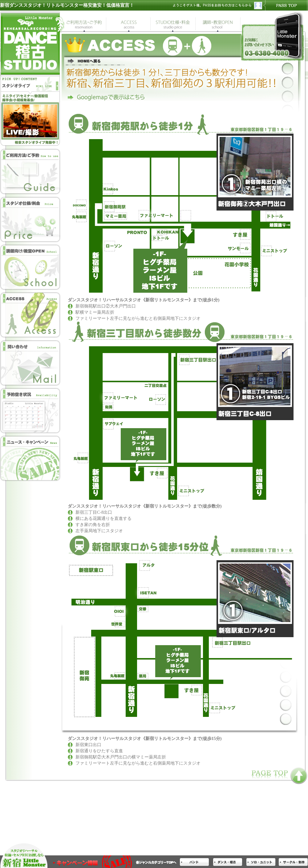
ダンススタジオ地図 (31, 315)
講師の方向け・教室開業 (31, 267)
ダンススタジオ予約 (31, 172)
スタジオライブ (31, 88)
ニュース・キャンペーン (31, 458)
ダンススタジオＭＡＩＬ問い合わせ (31, 362)
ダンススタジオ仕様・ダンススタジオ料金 (31, 219)
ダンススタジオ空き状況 (31, 410)
